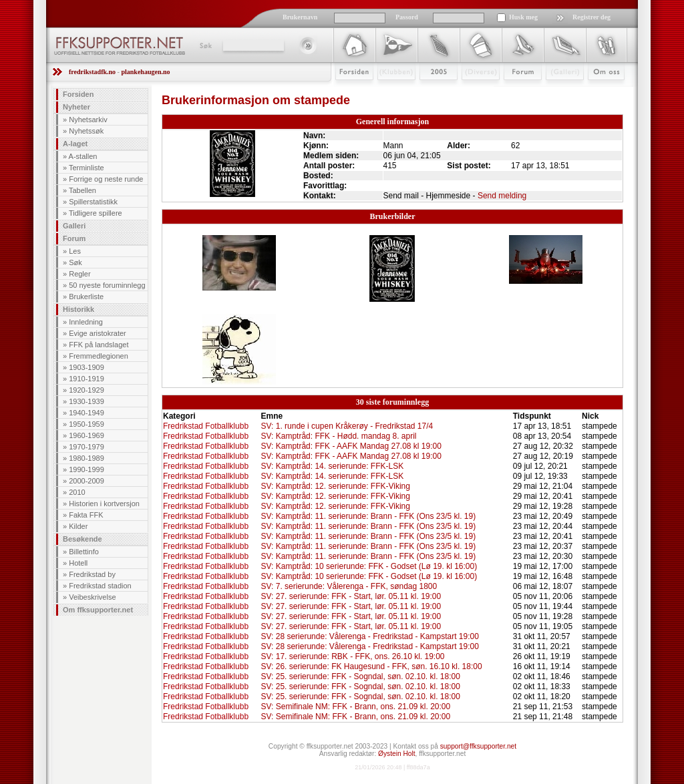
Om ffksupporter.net (98, 610)
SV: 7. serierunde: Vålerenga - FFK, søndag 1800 (349, 586)
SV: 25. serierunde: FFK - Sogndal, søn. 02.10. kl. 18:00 (361, 676)
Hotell (78, 563)
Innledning (86, 322)
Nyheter (76, 107)
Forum (513, 91)
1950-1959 (87, 424)
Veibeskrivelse (92, 597)
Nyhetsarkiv (88, 120)
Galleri (555, 91)
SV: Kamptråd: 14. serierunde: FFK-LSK (333, 466)
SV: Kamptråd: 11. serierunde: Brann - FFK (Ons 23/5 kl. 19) (369, 516)
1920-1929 (87, 390)
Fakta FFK (86, 515)
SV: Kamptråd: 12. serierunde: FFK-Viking (336, 486)
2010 (77, 492)
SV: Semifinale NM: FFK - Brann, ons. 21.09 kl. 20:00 (356, 707)
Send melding (502, 196)
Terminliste (87, 168)
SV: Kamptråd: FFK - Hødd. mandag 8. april (339, 436)
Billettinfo (84, 552)
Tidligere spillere (96, 213)
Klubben (390, 91)
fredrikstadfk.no (92, 72)
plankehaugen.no (145, 72)
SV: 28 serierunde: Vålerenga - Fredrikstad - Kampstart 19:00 (370, 636)
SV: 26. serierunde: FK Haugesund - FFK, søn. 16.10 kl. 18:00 (372, 666)
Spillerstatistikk (93, 202)
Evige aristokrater (98, 333)
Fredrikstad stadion (100, 586)
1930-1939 (87, 401)
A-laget (75, 144)
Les (75, 251)
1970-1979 (87, 447)
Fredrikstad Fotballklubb (206, 426)
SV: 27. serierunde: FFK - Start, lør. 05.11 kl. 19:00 (351, 596)
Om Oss (601, 91)
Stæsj (470, 91)
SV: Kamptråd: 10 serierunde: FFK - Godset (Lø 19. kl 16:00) (369, 566)
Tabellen (82, 190)
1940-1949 (87, 413)
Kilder (78, 526)
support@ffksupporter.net (478, 746)
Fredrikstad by (92, 574)
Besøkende (82, 539)
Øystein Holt (396, 754)
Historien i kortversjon (104, 504)
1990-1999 (87, 469)
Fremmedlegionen (99, 356)
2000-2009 (87, 481)
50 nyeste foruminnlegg (107, 285)
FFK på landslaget (99, 345)
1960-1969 (87, 435)
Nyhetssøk (86, 131)
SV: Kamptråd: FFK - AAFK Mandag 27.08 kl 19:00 (351, 446)
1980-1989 (87, 458)
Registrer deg (591, 17)
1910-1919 (87, 379)
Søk (205, 45)
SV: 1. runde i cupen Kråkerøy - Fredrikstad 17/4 (347, 426)
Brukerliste (86, 297)
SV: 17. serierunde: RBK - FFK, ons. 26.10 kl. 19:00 (353, 656)
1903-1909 (87, 367)
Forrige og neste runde (106, 179)
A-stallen (83, 156)
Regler (79, 274)
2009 (426, 91)
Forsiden (348, 91)
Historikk (78, 309)
